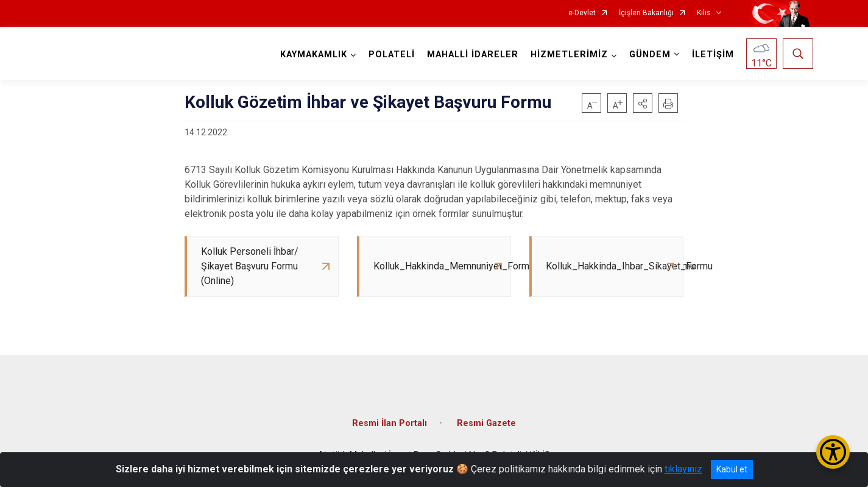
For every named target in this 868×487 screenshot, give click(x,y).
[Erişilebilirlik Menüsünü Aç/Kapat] (833, 452)
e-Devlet (582, 13)
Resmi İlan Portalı (390, 423)
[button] (643, 103)
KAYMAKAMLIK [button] (314, 55)
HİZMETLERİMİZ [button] (569, 55)
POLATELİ (392, 55)
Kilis (704, 13)
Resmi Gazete (486, 423)
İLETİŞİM (713, 55)
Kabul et (732, 469)
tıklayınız (683, 469)
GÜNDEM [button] (650, 55)
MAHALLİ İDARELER (473, 55)
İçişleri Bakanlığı (646, 13)
